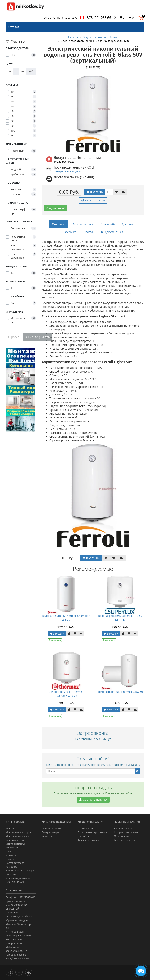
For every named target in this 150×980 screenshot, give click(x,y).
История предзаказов (126, 832)
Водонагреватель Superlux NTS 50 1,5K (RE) (120, 618)
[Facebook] (20, 972)
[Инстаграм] (10, 972)
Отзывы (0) (108, 224)
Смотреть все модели (68, 171)
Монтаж (10, 829)
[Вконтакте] (30, 972)
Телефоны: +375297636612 (21, 897)
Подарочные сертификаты (93, 832)
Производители (87, 829)
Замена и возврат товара (20, 871)
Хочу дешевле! (56, 208)
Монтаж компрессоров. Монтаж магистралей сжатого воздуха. (19, 836)
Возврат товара (50, 832)
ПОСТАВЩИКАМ (15, 882)
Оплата (58, 17)
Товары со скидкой (88, 840)
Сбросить (14, 337)
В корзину (95, 192)
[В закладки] (116, 192)
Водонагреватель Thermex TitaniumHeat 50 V (66, 694)
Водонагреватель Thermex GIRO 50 (120, 692)
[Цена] (10, 71)
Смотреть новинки (93, 799)
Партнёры (83, 836)
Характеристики (83, 224)
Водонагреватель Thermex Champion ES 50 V (66, 618)
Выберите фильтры (38, 337)
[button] (142, 17)
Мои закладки (122, 836)
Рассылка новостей (125, 840)
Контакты (11, 855)
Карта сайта (48, 836)
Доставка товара (15, 863)
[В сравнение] (124, 192)
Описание (59, 224)
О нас (47, 17)
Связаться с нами (51, 829)
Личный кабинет (123, 829)
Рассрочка (69, 232)
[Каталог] (25, 27)
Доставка (72, 17)
